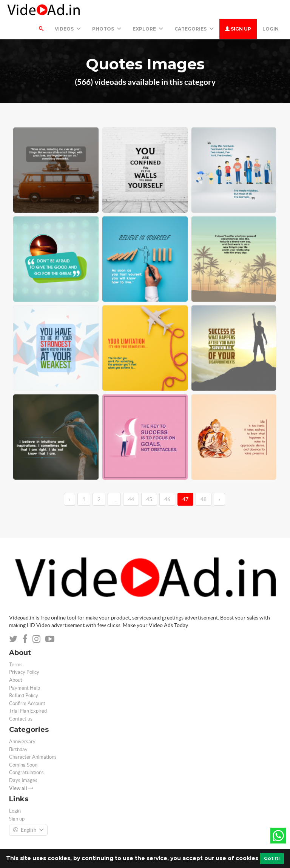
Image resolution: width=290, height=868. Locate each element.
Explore (148, 29)
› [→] (219, 499)
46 (167, 499)
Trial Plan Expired (28, 711)
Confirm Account (27, 703)
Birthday (18, 749)
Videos (68, 29)
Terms (16, 665)
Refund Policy (24, 695)
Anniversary (22, 741)
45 (149, 499)
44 (131, 499)
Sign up (238, 29)
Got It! (272, 858)
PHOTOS (107, 29)
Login (271, 29)
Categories (194, 29)
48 (204, 499)
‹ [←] (69, 499)
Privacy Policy (24, 672)
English (28, 830)
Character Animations (33, 757)
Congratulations (26, 772)
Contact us (21, 719)
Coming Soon (23, 765)
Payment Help (25, 688)
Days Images (23, 780)
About (16, 680)
